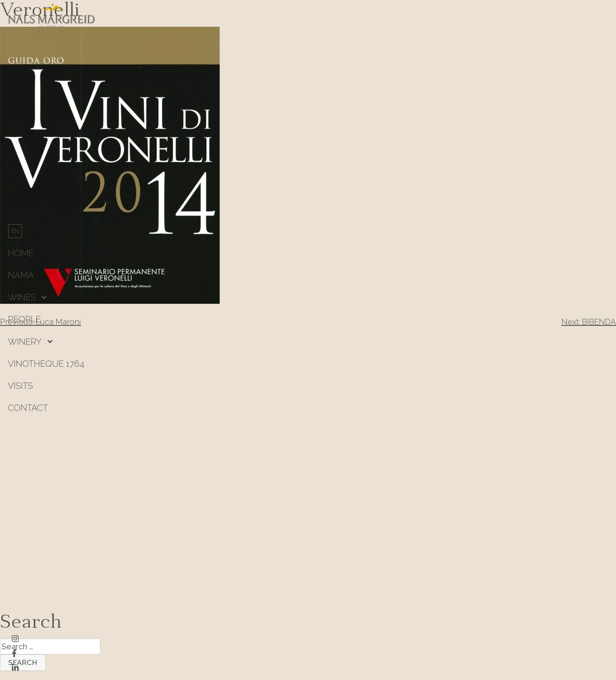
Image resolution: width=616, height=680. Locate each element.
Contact (28, 408)
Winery (25, 342)
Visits (20, 386)
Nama (21, 275)
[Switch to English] (15, 231)
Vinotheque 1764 (46, 364)
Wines (22, 297)
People (24, 319)
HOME (21, 253)
